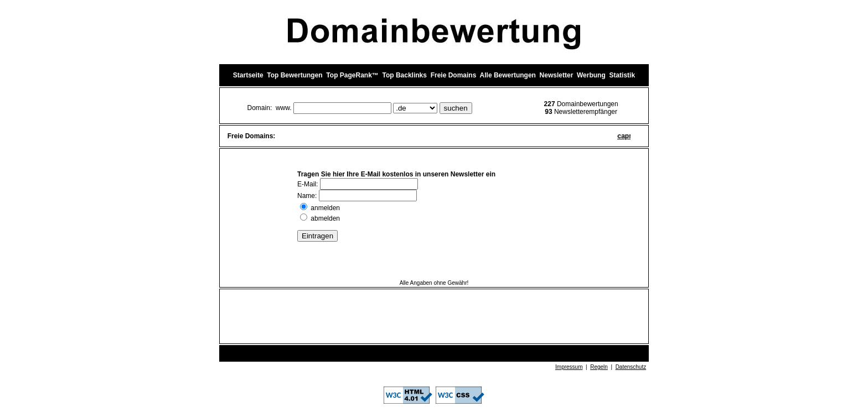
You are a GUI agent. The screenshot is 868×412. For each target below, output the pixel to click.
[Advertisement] (434, 317)
